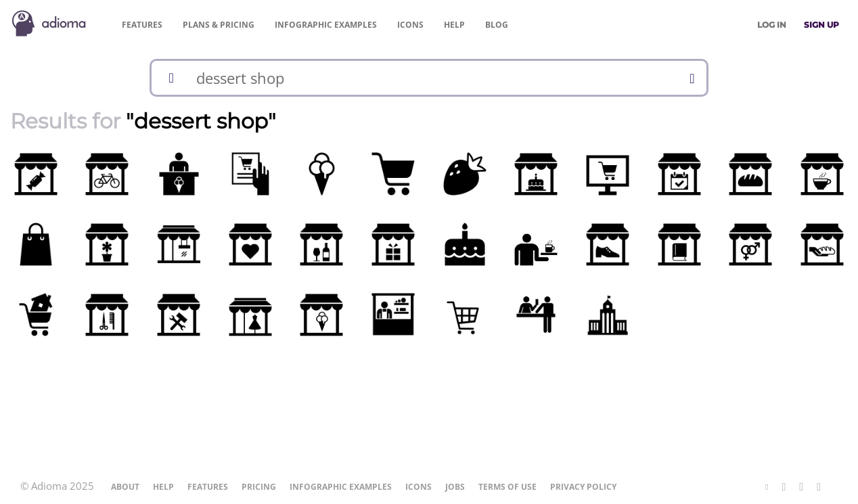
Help (454, 25)
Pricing (219, 25)
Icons (410, 25)
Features (142, 25)
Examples (326, 25)
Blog (497, 25)
